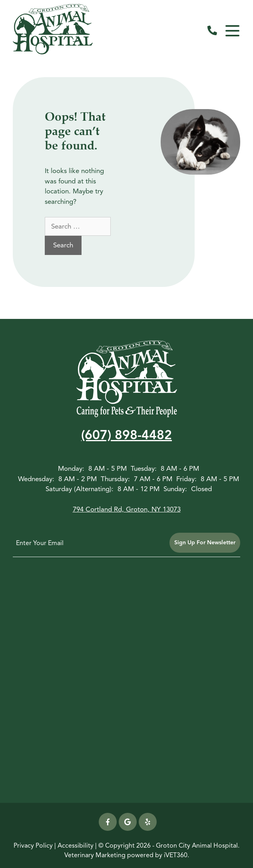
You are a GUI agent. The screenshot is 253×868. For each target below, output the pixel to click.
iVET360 (176, 855)
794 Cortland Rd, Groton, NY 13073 (127, 509)
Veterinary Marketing (95, 855)
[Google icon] (128, 822)
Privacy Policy (33, 846)
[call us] (212, 31)
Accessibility (76, 846)
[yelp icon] (148, 822)
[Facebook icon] (108, 822)
